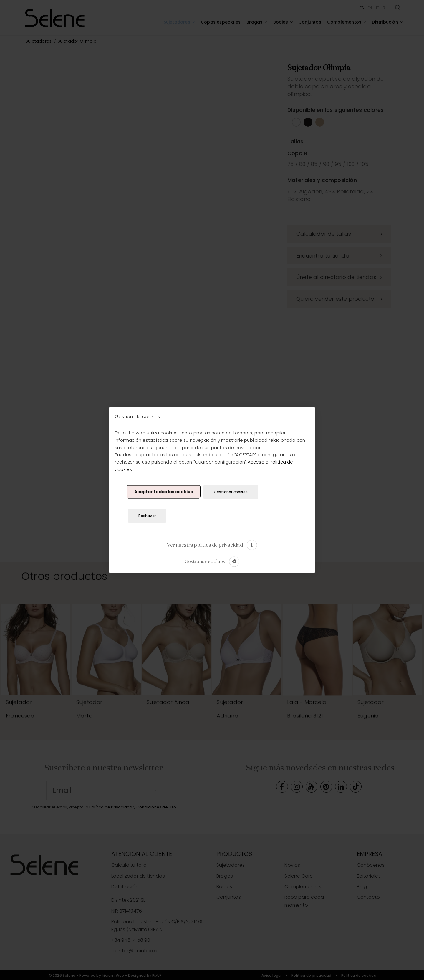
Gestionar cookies (231, 492)
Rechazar (147, 516)
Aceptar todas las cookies (164, 492)
